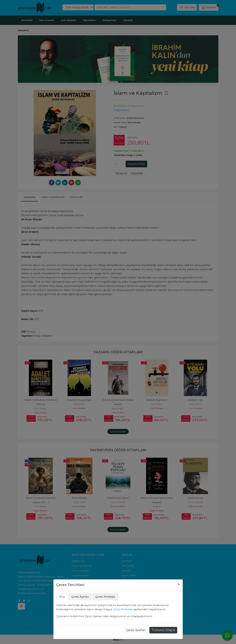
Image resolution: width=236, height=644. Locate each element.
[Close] (179, 584)
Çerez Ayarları (136, 630)
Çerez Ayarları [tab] (80, 597)
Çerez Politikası (123, 609)
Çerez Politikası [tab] (105, 597)
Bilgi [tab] (62, 597)
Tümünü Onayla (163, 630)
